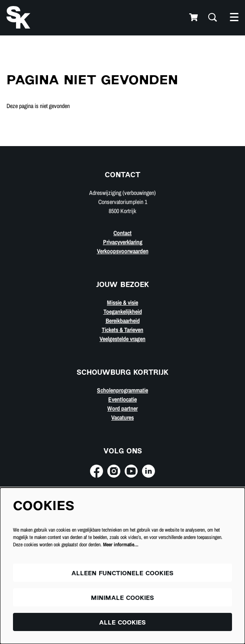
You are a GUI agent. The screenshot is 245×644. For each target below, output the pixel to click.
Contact (122, 233)
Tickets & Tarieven (122, 330)
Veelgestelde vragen (122, 339)
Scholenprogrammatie (122, 390)
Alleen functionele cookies (122, 574)
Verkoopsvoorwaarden (123, 251)
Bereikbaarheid (123, 321)
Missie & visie (122, 303)
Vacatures (122, 418)
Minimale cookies (122, 598)
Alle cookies (122, 623)
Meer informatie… (121, 545)
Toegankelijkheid (123, 312)
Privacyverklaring (123, 242)
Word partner (122, 408)
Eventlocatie (122, 399)
